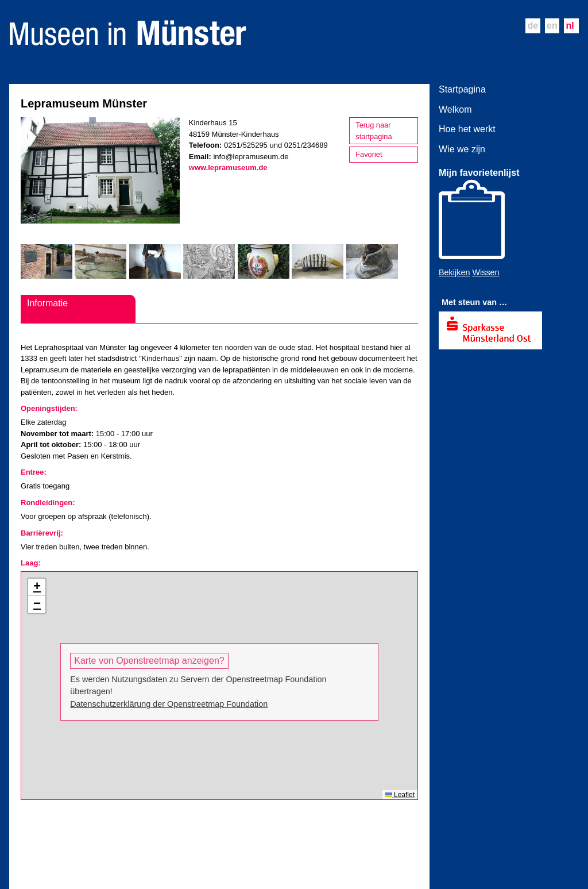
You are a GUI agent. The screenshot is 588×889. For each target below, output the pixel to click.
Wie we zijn (462, 149)
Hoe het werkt (467, 129)
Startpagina (462, 89)
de (533, 26)
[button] (37, 587)
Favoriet (369, 154)
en (552, 26)
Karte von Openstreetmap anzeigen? (149, 661)
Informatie (47, 303)
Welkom (455, 109)
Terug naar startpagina (374, 131)
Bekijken (454, 272)
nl (570, 26)
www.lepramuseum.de (228, 168)
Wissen (486, 272)
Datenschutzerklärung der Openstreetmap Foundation (169, 704)
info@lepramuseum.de (251, 157)
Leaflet (400, 795)
